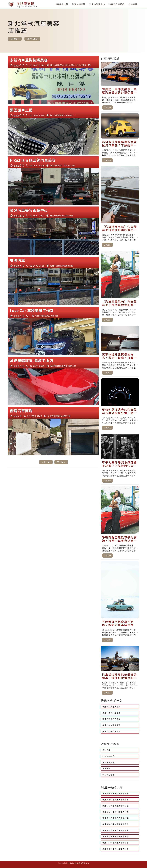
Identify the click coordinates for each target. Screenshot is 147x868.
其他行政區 (32, 39)
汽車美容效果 (109, 775)
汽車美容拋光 (109, 756)
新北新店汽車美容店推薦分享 (116, 824)
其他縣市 (15, 39)
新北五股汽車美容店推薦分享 (116, 793)
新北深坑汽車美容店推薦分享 (116, 836)
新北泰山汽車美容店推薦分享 (116, 806)
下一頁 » (61, 462)
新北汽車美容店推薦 (112, 707)
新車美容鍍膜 (109, 762)
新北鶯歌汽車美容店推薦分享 (116, 849)
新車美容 (106, 768)
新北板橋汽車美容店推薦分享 (116, 830)
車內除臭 (106, 750)
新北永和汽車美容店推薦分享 (116, 800)
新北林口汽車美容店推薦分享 (116, 843)
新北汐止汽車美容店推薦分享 (116, 818)
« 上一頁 (46, 462)
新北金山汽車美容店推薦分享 (116, 812)
